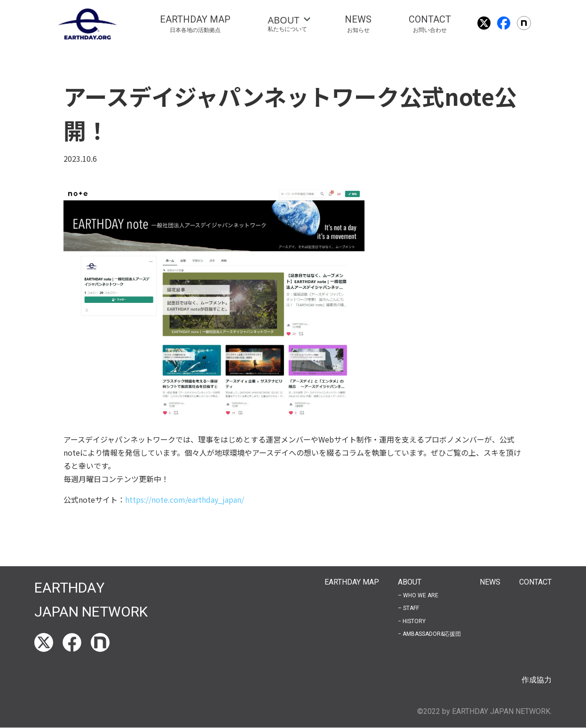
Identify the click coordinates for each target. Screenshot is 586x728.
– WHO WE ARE (418, 595)
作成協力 (537, 680)
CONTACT (535, 582)
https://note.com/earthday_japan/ (185, 499)
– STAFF (408, 608)
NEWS (490, 582)
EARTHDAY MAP (352, 582)
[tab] (287, 24)
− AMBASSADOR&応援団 (429, 634)
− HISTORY (412, 621)
